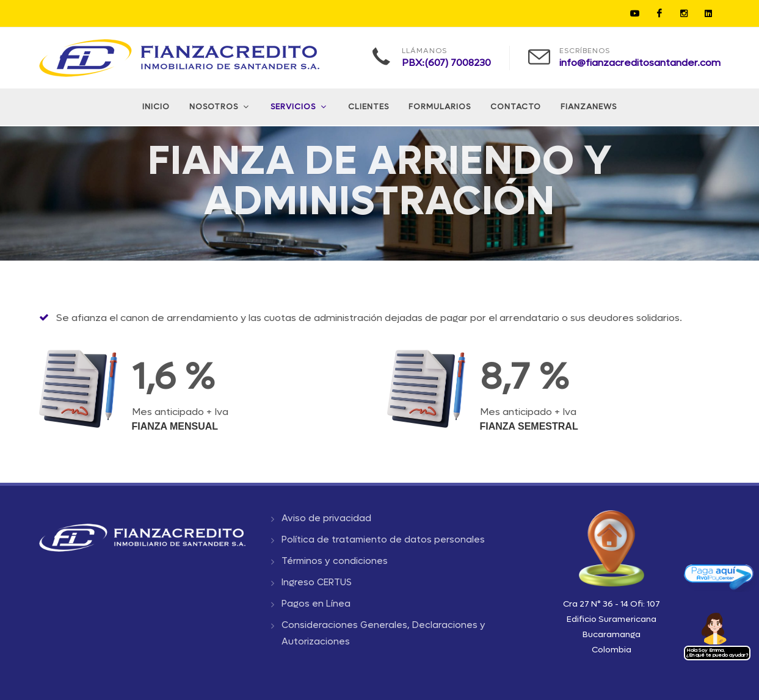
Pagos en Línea (316, 604)
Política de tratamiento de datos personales (383, 539)
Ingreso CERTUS (317, 582)
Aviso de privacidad (326, 518)
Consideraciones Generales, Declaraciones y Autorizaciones (383, 633)
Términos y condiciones (335, 561)
